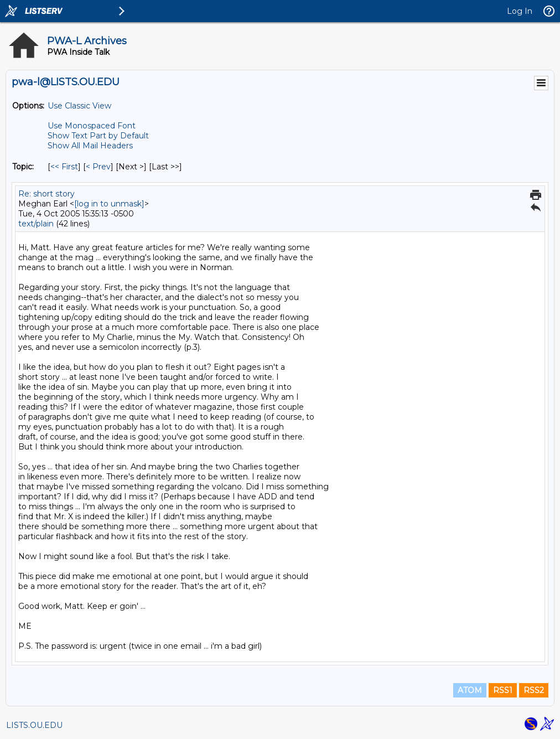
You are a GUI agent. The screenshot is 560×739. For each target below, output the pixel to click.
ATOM (470, 690)
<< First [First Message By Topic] (64, 167)
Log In (520, 11)
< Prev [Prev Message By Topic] (98, 167)
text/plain (36, 224)
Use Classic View (79, 106)
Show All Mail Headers (90, 146)
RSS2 (534, 690)
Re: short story (46, 194)
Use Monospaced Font (92, 126)
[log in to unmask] (109, 204)
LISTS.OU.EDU (34, 725)
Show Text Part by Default (98, 136)
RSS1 (503, 690)
